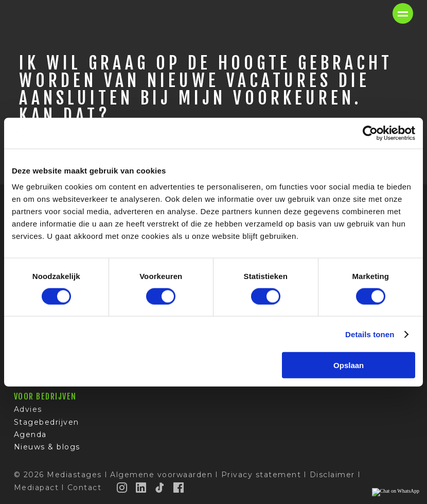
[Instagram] (122, 488)
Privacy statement (261, 475)
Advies (28, 409)
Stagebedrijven (47, 422)
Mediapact (37, 488)
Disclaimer (332, 475)
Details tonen (370, 334)
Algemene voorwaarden (161, 475)
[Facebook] (179, 488)
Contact (85, 488)
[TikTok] (160, 488)
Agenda (30, 435)
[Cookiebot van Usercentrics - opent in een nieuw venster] (370, 133)
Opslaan (349, 365)
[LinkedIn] (141, 488)
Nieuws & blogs (47, 447)
